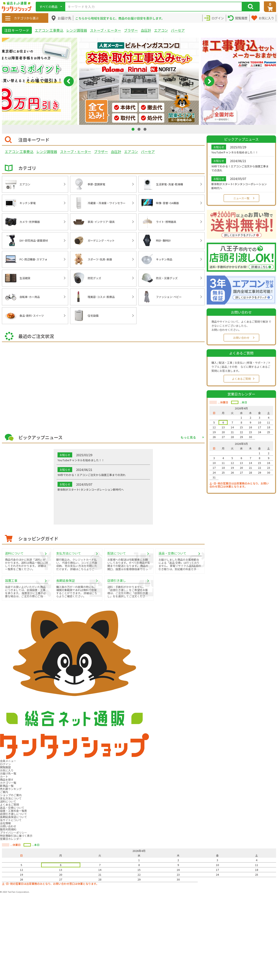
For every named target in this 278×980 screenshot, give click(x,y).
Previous (69, 81)
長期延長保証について (14, 817)
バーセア (178, 30)
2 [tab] (139, 129)
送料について (8, 801)
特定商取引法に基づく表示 (16, 836)
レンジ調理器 (77, 30)
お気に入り (7, 770)
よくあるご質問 (241, 379)
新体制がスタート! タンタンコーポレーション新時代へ (239, 186)
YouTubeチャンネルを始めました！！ (235, 152)
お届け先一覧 (8, 773)
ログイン (5, 764)
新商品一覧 (7, 786)
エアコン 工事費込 (49, 30)
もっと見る (188, 437)
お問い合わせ (241, 338)
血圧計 (146, 30)
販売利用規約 (8, 829)
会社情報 (5, 823)
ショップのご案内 (11, 795)
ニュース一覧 (241, 198)
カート (4, 776)
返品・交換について (12, 808)
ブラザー (131, 30)
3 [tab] (145, 129)
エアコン (161, 30)
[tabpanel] (139, 81)
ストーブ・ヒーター (106, 30)
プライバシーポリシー (14, 833)
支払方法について (11, 798)
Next (209, 81)
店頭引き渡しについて (14, 814)
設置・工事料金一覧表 (14, 811)
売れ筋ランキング (11, 789)
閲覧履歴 (5, 767)
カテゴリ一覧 (8, 783)
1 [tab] (133, 129)
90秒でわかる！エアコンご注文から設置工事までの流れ (240, 168)
